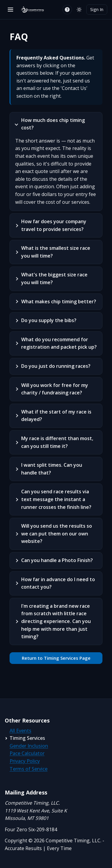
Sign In (97, 9)
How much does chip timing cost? (53, 124)
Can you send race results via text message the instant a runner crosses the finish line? (56, 499)
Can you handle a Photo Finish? (57, 560)
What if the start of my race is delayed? (56, 416)
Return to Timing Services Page (56, 658)
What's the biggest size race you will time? (54, 278)
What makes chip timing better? (59, 301)
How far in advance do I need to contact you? (58, 583)
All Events (20, 731)
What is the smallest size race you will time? (56, 252)
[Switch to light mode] (79, 10)
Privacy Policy (25, 761)
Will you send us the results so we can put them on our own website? (57, 533)
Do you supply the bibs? (49, 320)
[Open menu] (10, 10)
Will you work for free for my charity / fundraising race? (55, 389)
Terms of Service (29, 769)
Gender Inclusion (29, 746)
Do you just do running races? (56, 366)
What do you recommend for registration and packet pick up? (59, 343)
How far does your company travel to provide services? (54, 225)
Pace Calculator (27, 753)
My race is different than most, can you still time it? (57, 442)
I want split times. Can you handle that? (52, 469)
